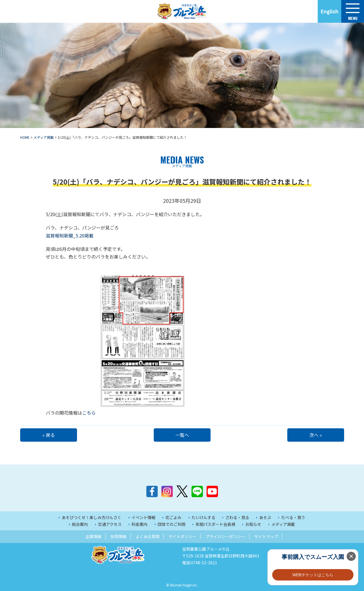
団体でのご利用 (172, 524)
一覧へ (182, 435)
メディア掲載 (283, 524)
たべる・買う (293, 517)
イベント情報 (143, 517)
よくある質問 (147, 536)
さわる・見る (237, 517)
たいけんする (203, 517)
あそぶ (265, 517)
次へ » (316, 435)
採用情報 (118, 536)
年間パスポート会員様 (215, 524)
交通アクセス (110, 524)
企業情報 (93, 536)
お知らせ (253, 524)
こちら (135, 413)
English (329, 11)
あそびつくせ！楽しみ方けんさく (91, 517)
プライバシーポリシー (225, 536)
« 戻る (49, 435)
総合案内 (80, 524)
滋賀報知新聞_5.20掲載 (70, 235)
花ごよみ (173, 517)
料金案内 (140, 524)
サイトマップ (266, 536)
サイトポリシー (182, 536)
